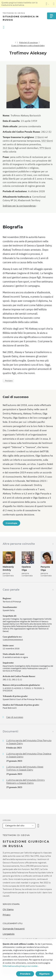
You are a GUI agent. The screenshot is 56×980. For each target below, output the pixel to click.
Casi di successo (15, 717)
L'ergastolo (9, 934)
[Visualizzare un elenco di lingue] (47, 4)
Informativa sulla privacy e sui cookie (20, 966)
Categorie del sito (15, 826)
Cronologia (11, 523)
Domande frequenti (14, 929)
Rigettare (44, 974)
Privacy (7, 915)
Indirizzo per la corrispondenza (19, 206)
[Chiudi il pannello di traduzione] (54, 4)
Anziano (9, 381)
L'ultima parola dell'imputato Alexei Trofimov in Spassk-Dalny (25, 768)
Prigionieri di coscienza (28, 42)
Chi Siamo (8, 909)
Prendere (25, 974)
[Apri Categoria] (38, 826)
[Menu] (52, 16)
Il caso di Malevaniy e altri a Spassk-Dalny (28, 45)
